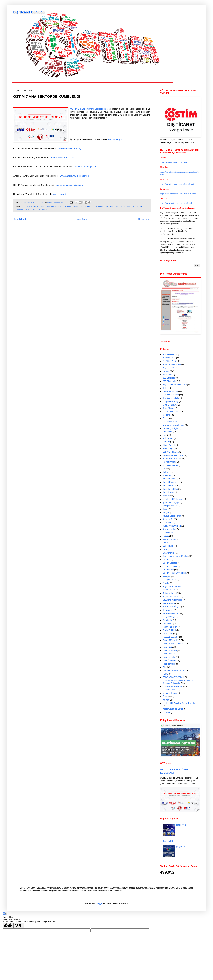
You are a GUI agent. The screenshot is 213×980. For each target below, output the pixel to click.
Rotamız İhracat (170, 593)
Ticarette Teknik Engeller (173, 644)
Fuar (165, 435)
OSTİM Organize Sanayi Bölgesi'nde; (88, 109)
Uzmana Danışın (170, 693)
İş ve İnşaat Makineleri (50, 206)
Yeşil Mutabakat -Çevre (173, 709)
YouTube (167, 712)
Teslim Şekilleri (169, 630)
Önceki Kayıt (144, 219)
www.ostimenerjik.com (86, 167)
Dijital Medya (168, 408)
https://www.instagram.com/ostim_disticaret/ (178, 194)
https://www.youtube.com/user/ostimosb (176, 203)
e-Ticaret (167, 415)
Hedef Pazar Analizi (171, 459)
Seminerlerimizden (171, 613)
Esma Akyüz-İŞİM (170, 428)
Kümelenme (168, 533)
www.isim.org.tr (115, 139)
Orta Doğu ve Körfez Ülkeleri (175, 556)
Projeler (166, 583)
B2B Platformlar (170, 381)
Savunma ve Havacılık (133, 206)
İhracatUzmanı (169, 492)
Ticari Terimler (169, 664)
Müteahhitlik (168, 546)
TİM (164, 667)
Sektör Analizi (169, 603)
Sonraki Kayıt (20, 219)
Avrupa (166, 371)
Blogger (99, 903)
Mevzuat (166, 543)
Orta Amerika (168, 553)
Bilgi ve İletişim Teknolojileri (175, 385)
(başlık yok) (181, 825)
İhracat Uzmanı (169, 486)
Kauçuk (63, 206)
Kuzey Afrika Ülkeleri (172, 526)
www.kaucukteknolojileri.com (70, 185)
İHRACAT (167, 475)
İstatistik (166, 496)
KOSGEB (167, 523)
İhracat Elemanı (170, 479)
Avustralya (167, 375)
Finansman (168, 432)
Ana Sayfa (82, 219)
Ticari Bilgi (167, 647)
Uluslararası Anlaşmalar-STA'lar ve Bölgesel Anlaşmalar (178, 682)
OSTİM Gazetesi (170, 563)
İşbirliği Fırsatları (170, 506)
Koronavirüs (168, 519)
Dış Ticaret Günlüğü (29, 12)
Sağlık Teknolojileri (171, 597)
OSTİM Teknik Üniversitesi (174, 573)
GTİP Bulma (168, 439)
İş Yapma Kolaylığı (171, 502)
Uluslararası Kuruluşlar (173, 686)
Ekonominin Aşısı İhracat (174, 425)
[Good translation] (8, 926)
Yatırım (166, 700)
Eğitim (165, 418)
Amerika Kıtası (169, 358)
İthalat (165, 509)
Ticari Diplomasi (170, 650)
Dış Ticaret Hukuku (171, 398)
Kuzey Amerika (169, 529)
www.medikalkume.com (63, 157)
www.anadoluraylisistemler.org (75, 176)
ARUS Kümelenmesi (172, 364)
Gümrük (166, 442)
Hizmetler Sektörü (170, 465)
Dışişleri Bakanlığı (171, 401)
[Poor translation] (19, 926)
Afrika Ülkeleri (169, 354)
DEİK (165, 388)
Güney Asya (168, 449)
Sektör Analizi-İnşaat (172, 607)
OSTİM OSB (99, 206)
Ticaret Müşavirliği (171, 640)
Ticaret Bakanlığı (170, 637)
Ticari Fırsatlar (169, 654)
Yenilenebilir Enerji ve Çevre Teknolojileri (31, 209)
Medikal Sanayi (73, 206)
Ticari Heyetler (169, 657)
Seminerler (167, 610)
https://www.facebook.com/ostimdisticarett (177, 184)
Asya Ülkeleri (168, 368)
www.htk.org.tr (60, 194)
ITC (164, 469)
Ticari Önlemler (169, 660)
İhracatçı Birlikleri (170, 489)
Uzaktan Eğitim (169, 690)
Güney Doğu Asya (171, 452)
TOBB (165, 674)
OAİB (165, 550)
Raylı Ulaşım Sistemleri (114, 206)
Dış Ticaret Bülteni (171, 395)
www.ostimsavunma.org (70, 148)
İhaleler (166, 472)
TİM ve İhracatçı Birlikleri (173, 671)
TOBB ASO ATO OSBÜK (174, 677)
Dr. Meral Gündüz (170, 412)
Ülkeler (166, 697)
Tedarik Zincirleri (170, 627)
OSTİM (166, 560)
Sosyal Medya (169, 617)
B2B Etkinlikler (169, 378)
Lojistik (166, 536)
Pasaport (167, 576)
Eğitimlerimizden (170, 422)
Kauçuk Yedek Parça (172, 516)
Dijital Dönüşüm (170, 405)
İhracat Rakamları (170, 482)
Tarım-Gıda (168, 623)
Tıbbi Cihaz (168, 634)
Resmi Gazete (169, 590)
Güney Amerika (169, 445)
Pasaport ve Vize (170, 580)
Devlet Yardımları (170, 391)
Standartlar (168, 620)
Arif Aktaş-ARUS (170, 361)
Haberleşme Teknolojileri (30, 206)
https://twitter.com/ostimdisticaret (174, 162)
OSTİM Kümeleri (87, 206)
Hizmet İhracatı (169, 462)
